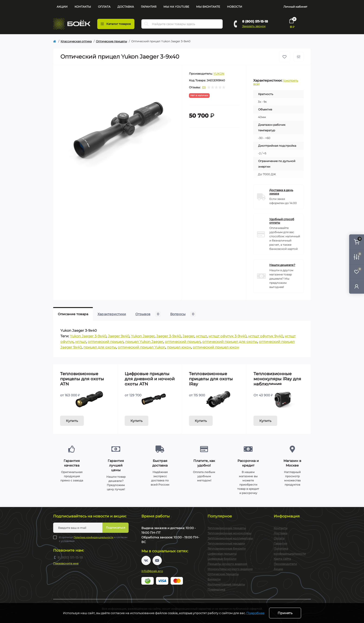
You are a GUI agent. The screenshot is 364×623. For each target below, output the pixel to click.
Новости (235, 7)
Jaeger (188, 336)
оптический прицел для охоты (230, 342)
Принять (285, 613)
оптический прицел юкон (216, 347)
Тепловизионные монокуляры (229, 533)
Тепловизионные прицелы (227, 528)
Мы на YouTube (176, 7)
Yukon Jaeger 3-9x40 (88, 336)
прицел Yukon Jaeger (144, 342)
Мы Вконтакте (208, 7)
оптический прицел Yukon (141, 347)
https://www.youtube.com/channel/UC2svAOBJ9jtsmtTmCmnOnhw (157, 560)
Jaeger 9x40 (119, 336)
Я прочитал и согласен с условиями (93, 539)
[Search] (146, 24)
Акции (62, 7)
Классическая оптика (76, 41)
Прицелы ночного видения (227, 564)
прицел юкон (179, 347)
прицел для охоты (100, 347)
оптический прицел (106, 342)
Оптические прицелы (111, 41)
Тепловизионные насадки (226, 543)
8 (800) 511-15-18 (255, 21)
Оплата (104, 7)
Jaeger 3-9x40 (169, 336)
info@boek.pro (152, 571)
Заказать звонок (254, 26)
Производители (285, 564)
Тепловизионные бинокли (227, 548)
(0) (204, 87)
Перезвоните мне (66, 563)
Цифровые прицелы (222, 554)
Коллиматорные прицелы (226, 584)
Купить (72, 421)
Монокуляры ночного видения (230, 569)
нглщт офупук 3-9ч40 (227, 336)
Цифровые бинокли (222, 559)
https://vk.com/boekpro (146, 560)
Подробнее (255, 613)
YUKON (219, 74)
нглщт (201, 336)
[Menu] (116, 24)
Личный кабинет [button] (295, 7)
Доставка (126, 7)
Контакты (83, 7)
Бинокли (214, 579)
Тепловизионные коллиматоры (230, 538)
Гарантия (149, 7)
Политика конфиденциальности (93, 537)
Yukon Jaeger (143, 336)
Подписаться (115, 528)
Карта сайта (282, 559)
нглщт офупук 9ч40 (266, 336)
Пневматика (216, 589)
